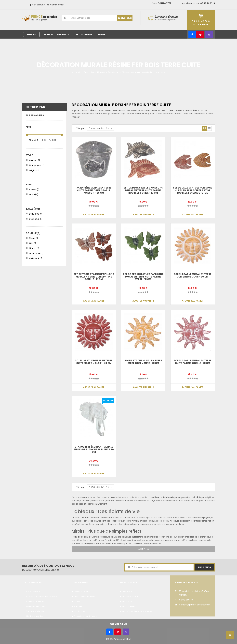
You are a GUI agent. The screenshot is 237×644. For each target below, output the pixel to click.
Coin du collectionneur (85, 616)
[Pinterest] (200, 35)
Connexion (127, 592)
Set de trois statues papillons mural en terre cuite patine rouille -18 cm (94, 277)
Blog (102, 34)
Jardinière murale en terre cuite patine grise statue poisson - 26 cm (94, 190)
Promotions (84, 34)
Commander (55, 5)
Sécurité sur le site (35, 611)
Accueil (76, 72)
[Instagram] (209, 35)
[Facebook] (192, 35)
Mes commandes (131, 596)
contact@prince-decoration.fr (194, 605)
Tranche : (34, 140)
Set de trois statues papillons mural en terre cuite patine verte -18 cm (143, 277)
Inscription (204, 567)
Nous (162, 3)
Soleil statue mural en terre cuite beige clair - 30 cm (193, 275)
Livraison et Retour (35, 601)
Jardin (77, 601)
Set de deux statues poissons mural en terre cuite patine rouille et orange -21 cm (193, 190)
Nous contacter (34, 592)
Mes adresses (129, 606)
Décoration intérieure (94, 72)
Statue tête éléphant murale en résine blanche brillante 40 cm (94, 449)
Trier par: (81, 128)
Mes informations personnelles (137, 611)
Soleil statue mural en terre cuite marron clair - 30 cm (94, 362)
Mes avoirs (127, 601)
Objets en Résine (82, 592)
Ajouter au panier (94, 214)
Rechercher (125, 18)
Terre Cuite (113, 72)
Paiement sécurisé (35, 606)
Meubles (78, 606)
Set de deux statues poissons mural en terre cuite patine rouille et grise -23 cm (143, 190)
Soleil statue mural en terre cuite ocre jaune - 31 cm (143, 362)
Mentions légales (35, 616)
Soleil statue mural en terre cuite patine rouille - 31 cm (193, 362)
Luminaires (79, 611)
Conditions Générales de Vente (42, 596)
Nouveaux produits (56, 34)
